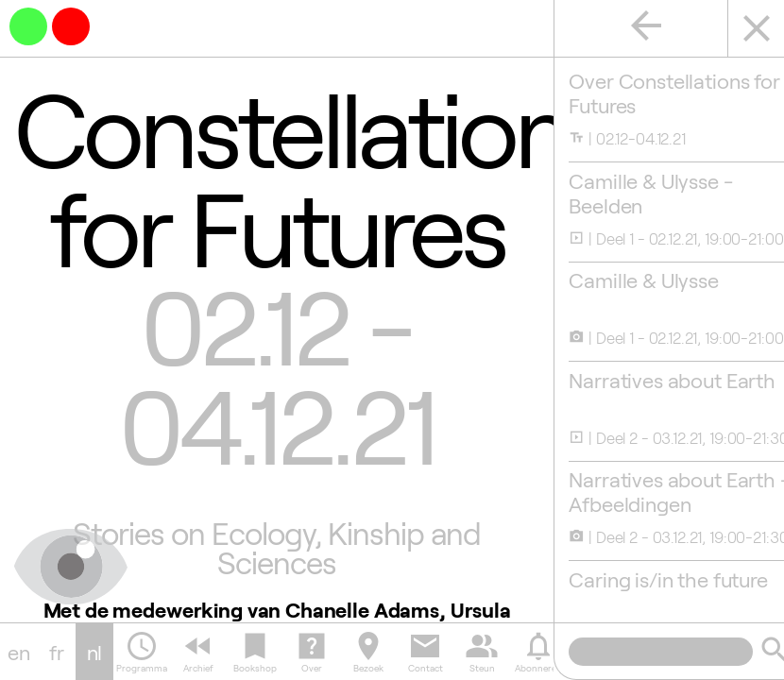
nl (95, 652)
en (19, 652)
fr (57, 652)
